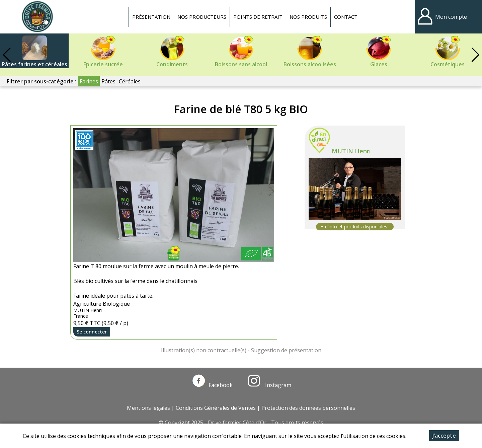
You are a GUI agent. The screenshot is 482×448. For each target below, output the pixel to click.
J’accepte (444, 436)
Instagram (269, 385)
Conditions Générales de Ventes (216, 408)
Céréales (130, 81)
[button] (475, 55)
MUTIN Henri (351, 151)
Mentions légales (148, 408)
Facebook (213, 385)
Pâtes (108, 81)
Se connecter (92, 332)
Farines (89, 81)
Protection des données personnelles (308, 408)
